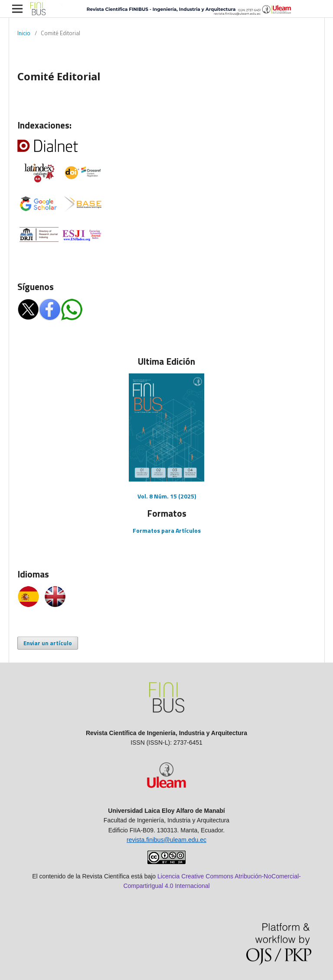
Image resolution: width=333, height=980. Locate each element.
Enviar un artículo (48, 643)
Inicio (24, 33)
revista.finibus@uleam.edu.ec (166, 840)
